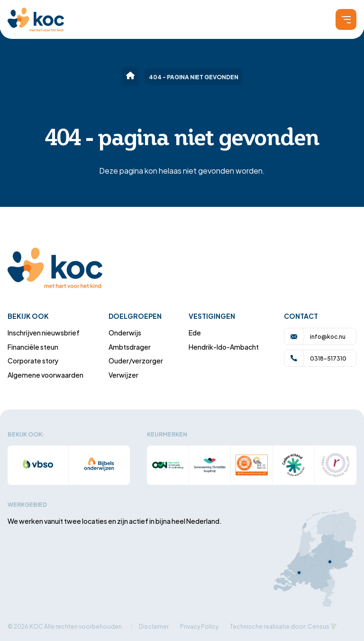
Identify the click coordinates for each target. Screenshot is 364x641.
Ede (195, 332)
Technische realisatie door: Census (280, 626)
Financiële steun (33, 347)
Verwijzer (123, 375)
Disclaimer (154, 626)
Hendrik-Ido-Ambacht (224, 347)
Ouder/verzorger (136, 360)
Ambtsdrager (130, 347)
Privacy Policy (199, 626)
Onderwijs (125, 332)
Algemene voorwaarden (45, 375)
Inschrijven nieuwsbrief (44, 332)
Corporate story (33, 360)
